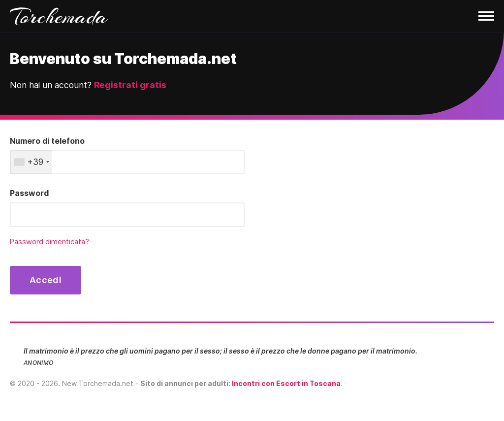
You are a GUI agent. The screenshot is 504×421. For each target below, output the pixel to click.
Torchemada (59, 16)
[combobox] (31, 162)
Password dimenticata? (49, 242)
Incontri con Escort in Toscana (286, 383)
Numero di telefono (47, 141)
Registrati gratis (130, 85)
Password (29, 193)
